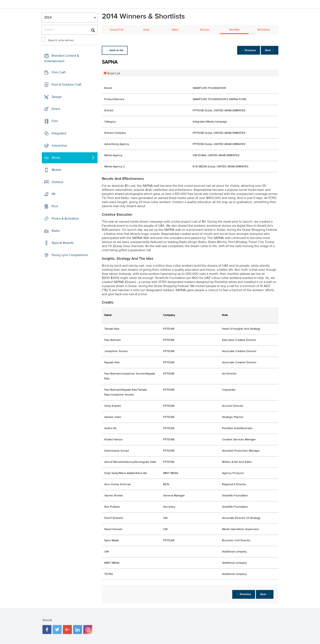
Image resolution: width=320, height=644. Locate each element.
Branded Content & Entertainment (62, 58)
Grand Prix (117, 30)
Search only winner (61, 40)
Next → (269, 50)
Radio (56, 231)
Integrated (59, 133)
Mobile (57, 170)
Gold (146, 30)
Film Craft (59, 72)
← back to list (115, 50)
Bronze (205, 30)
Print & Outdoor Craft (67, 85)
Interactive (59, 145)
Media (56, 158)
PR (54, 194)
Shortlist (234, 30)
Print (55, 206)
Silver (175, 30)
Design (57, 97)
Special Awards (63, 243)
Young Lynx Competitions (70, 255)
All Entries (264, 30)
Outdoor (58, 182)
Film (55, 121)
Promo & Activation (65, 219)
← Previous (247, 50)
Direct (56, 109)
